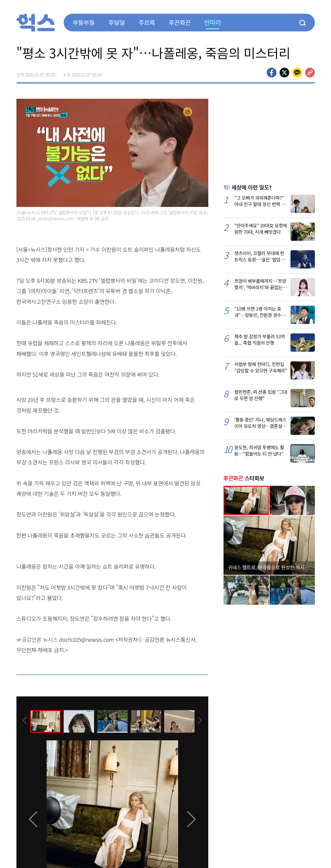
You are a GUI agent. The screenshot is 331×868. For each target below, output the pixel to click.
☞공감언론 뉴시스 (37, 639)
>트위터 (284, 73)
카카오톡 (297, 73)
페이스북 (272, 73)
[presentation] (25, 721)
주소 (310, 73)
